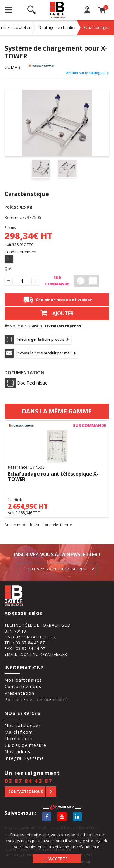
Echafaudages (97, 27)
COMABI (13, 67)
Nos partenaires (23, 680)
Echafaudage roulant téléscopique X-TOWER (53, 477)
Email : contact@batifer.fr (36, 654)
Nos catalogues (23, 725)
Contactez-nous (23, 686)
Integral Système (24, 758)
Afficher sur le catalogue (88, 73)
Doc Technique (26, 383)
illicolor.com (19, 738)
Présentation (20, 693)
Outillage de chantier (57, 27)
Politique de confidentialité (36, 699)
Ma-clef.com (19, 732)
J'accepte (57, 859)
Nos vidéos (17, 752)
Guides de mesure (25, 745)
